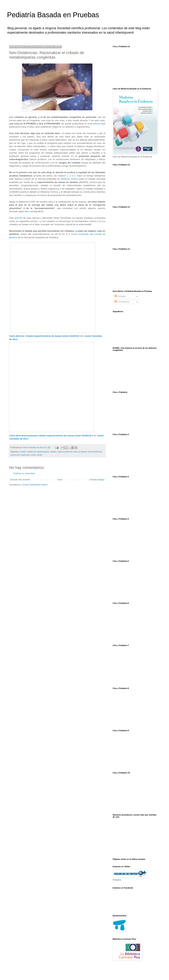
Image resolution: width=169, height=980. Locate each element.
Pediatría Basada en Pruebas (53, 15)
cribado (23, 452)
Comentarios (122, 302)
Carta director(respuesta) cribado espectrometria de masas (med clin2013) (50, 436)
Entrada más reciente (20, 480)
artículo (97, 124)
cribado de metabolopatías (38, 452)
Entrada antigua (97, 480)
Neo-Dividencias (95, 452)
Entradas (120, 296)
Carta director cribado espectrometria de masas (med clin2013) (44, 336)
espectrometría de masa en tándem (72, 452)
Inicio (60, 480)
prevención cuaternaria (20, 455)
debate (53, 452)
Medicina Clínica (69, 179)
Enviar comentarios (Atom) (35, 485)
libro (27, 211)
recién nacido (37, 455)
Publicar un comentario (24, 473)
